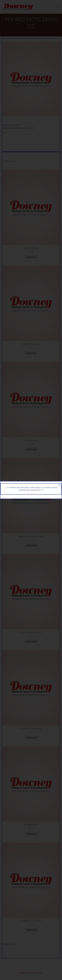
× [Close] (60, 485)
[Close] (59, 484)
